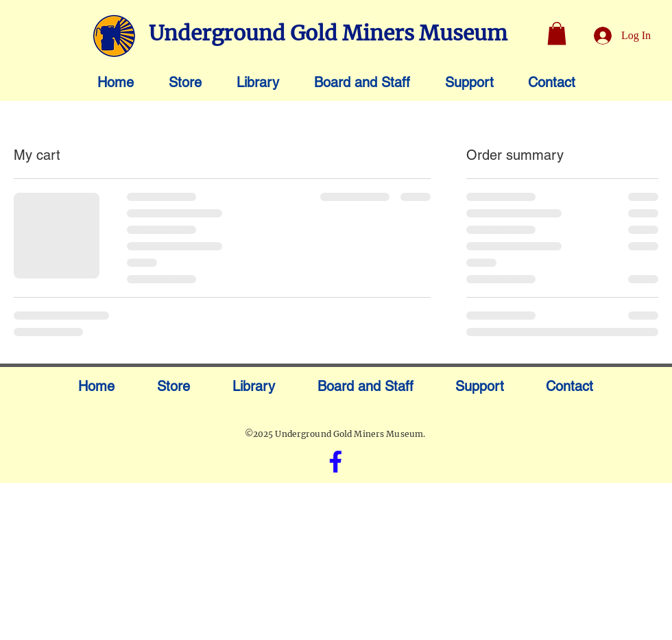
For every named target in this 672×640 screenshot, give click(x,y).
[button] (557, 33)
